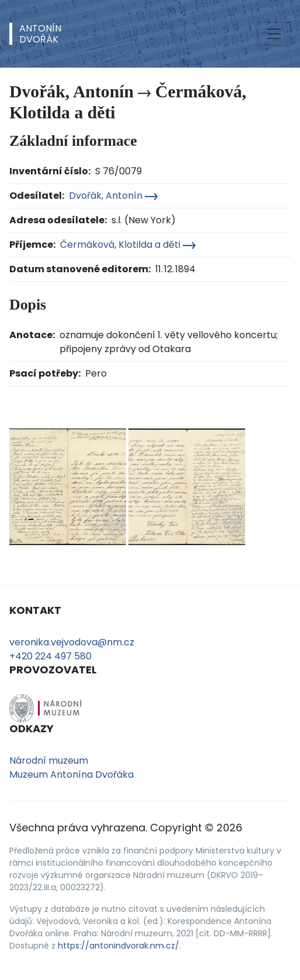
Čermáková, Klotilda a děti (128, 245)
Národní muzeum (49, 761)
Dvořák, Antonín (113, 196)
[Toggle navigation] (274, 34)
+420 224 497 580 (50, 656)
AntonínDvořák (40, 34)
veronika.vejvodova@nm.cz (72, 642)
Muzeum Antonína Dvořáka (71, 774)
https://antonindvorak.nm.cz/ (118, 946)
